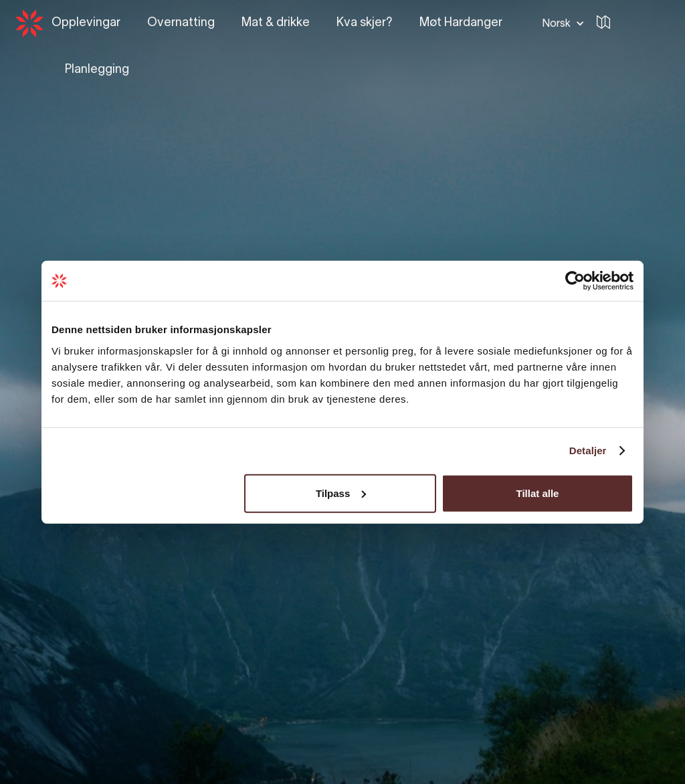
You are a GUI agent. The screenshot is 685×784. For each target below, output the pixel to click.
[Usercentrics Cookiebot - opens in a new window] (575, 281)
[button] (561, 23)
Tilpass (341, 493)
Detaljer (588, 451)
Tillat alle (537, 493)
